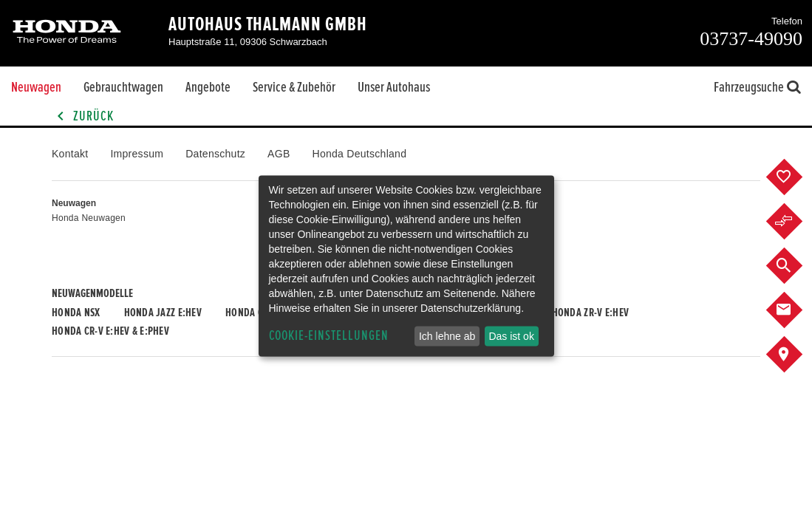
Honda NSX (76, 313)
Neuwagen (36, 87)
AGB (279, 154)
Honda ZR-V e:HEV (590, 313)
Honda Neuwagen (89, 218)
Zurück (83, 116)
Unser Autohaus (394, 87)
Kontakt (70, 154)
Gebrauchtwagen (123, 87)
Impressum (137, 154)
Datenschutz (215, 154)
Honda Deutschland (360, 154)
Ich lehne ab (447, 336)
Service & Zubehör (294, 87)
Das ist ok (511, 336)
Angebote (208, 87)
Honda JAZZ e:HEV (163, 313)
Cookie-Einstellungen (329, 336)
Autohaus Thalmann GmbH (268, 24)
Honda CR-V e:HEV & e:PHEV (110, 331)
